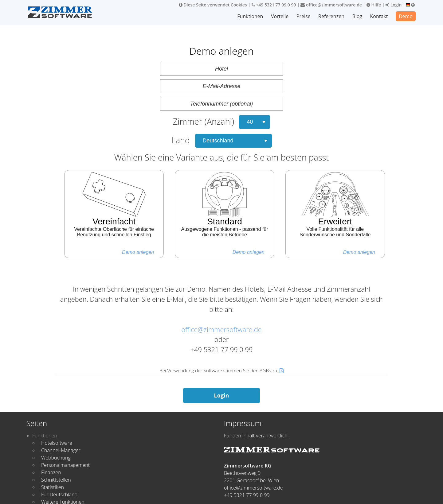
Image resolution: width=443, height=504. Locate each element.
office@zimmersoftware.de (331, 5)
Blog (357, 16)
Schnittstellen (56, 480)
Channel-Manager (61, 450)
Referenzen (332, 16)
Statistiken (53, 487)
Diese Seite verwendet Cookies (213, 5)
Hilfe (374, 5)
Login (394, 5)
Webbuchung (56, 458)
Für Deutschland (59, 494)
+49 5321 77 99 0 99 (274, 5)
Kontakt (379, 16)
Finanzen (51, 472)
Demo (406, 16)
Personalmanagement (65, 465)
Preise (304, 16)
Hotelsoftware (57, 443)
